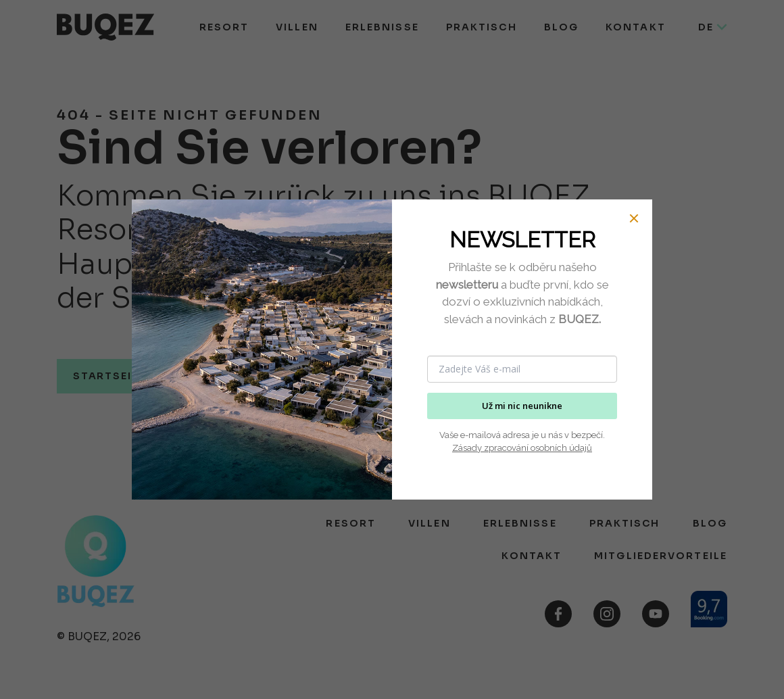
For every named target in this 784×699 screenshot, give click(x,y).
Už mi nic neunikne (522, 406)
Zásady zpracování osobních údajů (522, 448)
